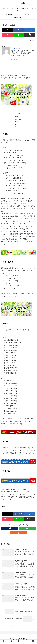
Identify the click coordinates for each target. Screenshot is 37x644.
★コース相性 (19, 119)
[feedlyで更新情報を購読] (14, 60)
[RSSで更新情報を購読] (17, 60)
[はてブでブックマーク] (30, 30)
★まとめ (17, 127)
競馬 (4, 506)
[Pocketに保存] (7, 35)
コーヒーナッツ (16, 48)
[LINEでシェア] (18, 35)
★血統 (17, 117)
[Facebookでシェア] (18, 30)
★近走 (17, 124)
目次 (16, 113)
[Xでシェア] (7, 30)
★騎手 (17, 122)
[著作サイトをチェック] (12, 60)
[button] (30, 35)
